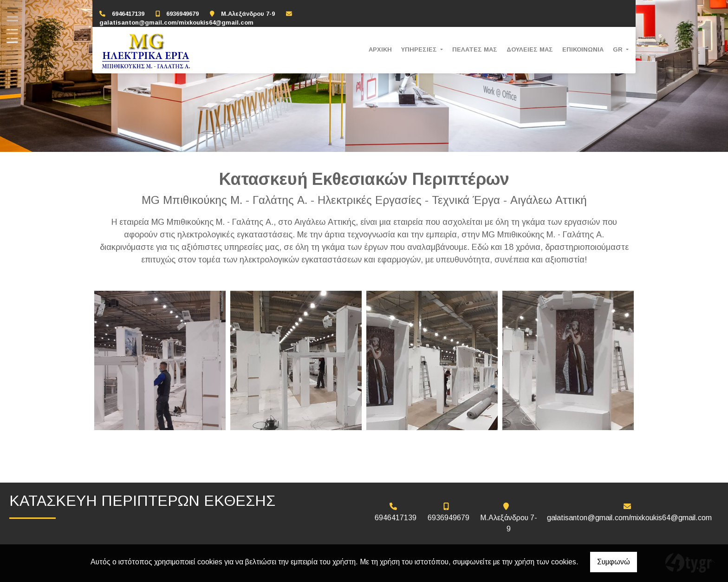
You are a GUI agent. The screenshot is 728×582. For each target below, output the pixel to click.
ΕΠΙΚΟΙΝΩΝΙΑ (583, 49)
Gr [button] (619, 49)
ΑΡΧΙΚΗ (380, 49)
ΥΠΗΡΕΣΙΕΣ (420, 49)
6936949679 (182, 14)
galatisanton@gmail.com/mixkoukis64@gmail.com (176, 23)
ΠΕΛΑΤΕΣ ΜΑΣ (475, 49)
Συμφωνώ (614, 562)
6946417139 (128, 14)
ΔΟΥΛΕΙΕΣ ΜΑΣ (530, 49)
